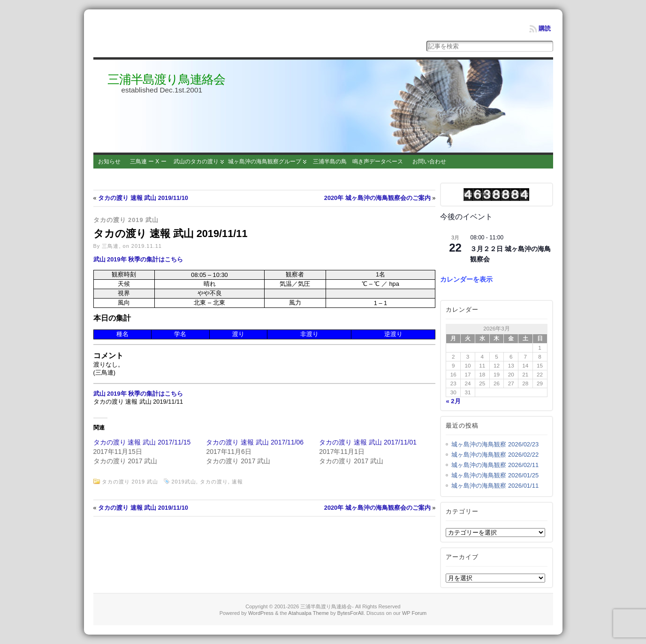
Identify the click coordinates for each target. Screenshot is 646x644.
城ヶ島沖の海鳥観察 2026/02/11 (495, 465)
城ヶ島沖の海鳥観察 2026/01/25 (495, 475)
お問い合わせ (429, 161)
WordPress (261, 613)
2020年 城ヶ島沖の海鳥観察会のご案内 (377, 198)
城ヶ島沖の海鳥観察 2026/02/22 (495, 455)
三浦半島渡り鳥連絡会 (166, 79)
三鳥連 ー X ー (148, 161)
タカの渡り (214, 482)
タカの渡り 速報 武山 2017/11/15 (142, 442)
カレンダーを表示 (466, 279)
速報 (237, 482)
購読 (545, 28)
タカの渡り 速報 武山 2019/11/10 (143, 198)
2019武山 (183, 482)
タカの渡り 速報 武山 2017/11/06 (255, 442)
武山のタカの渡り (196, 161)
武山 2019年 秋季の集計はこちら (138, 259)
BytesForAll (350, 613)
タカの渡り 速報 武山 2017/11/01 (368, 442)
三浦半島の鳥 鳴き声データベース (358, 161)
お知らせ (109, 161)
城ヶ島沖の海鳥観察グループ (265, 161)
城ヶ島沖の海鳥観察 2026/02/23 (495, 444)
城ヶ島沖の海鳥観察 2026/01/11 (495, 486)
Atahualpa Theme (308, 613)
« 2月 (453, 401)
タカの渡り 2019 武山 (126, 220)
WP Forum (414, 613)
